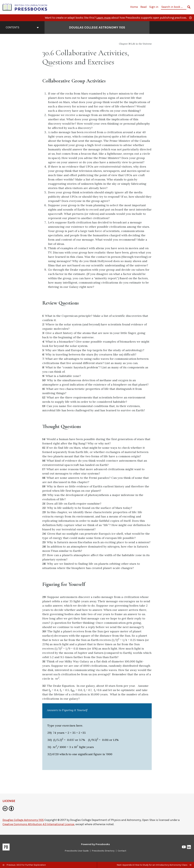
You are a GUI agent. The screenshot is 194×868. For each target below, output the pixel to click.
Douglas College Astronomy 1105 (23, 820)
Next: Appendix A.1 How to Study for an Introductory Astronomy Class (154, 865)
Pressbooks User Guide (77, 851)
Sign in (154, 7)
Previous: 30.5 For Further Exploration (24, 865)
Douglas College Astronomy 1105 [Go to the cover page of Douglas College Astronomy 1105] (97, 27)
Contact (122, 851)
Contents (22, 27)
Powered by (95, 844)
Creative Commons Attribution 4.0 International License (38, 824)
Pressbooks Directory (103, 851)
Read (144, 7)
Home (134, 7)
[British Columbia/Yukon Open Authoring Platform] (25, 7)
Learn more (104, 18)
